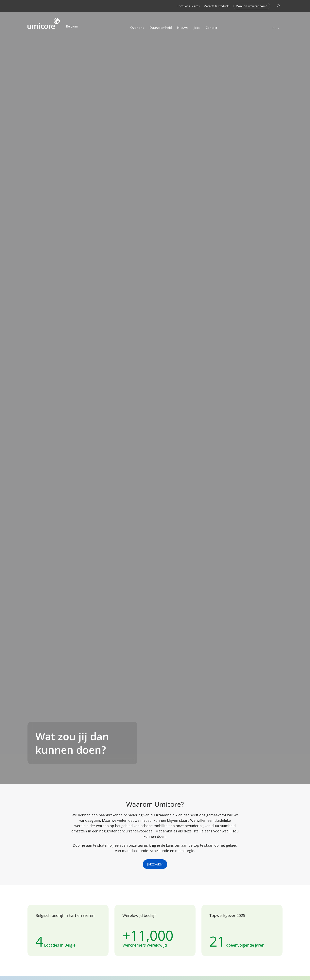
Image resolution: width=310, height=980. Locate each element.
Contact (211, 28)
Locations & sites (189, 6)
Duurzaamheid (161, 28)
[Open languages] (276, 28)
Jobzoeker (155, 864)
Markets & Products (217, 6)
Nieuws (183, 28)
